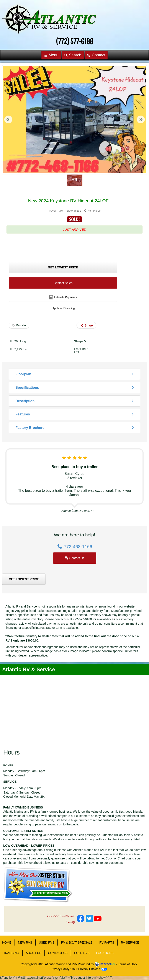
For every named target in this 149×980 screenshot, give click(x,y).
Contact (96, 56)
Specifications (27, 388)
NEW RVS (25, 942)
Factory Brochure (30, 428)
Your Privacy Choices (89, 969)
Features (23, 414)
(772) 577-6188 (75, 41)
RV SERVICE (130, 942)
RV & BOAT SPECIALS (77, 942)
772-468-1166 (74, 546)
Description (25, 401)
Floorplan (23, 374)
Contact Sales (63, 283)
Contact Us (74, 558)
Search (73, 56)
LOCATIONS (105, 953)
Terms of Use (127, 964)
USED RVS (47, 942)
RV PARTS (107, 942)
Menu (52, 56)
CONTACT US (58, 953)
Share (86, 325)
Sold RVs (82, 953)
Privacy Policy (60, 969)
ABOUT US (34, 953)
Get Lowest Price (63, 267)
